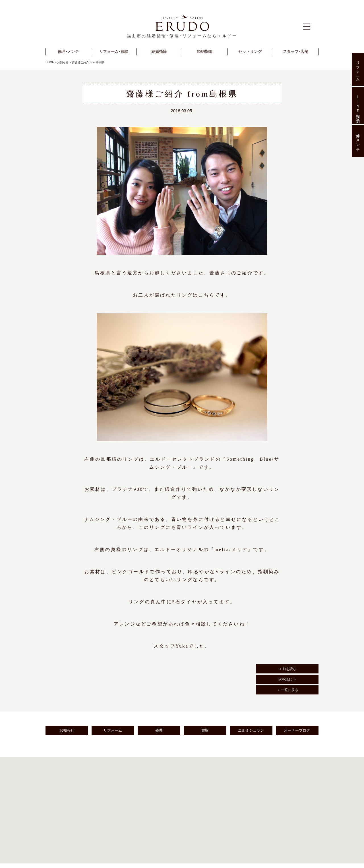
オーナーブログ (297, 730)
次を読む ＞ (287, 679)
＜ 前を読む (287, 669)
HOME (50, 62)
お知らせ (63, 62)
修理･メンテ (358, 141)
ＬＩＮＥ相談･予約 (358, 105)
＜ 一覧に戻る (287, 690)
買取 (205, 730)
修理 (159, 730)
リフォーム (113, 730)
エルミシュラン (251, 730)
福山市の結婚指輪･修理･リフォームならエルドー (182, 36)
